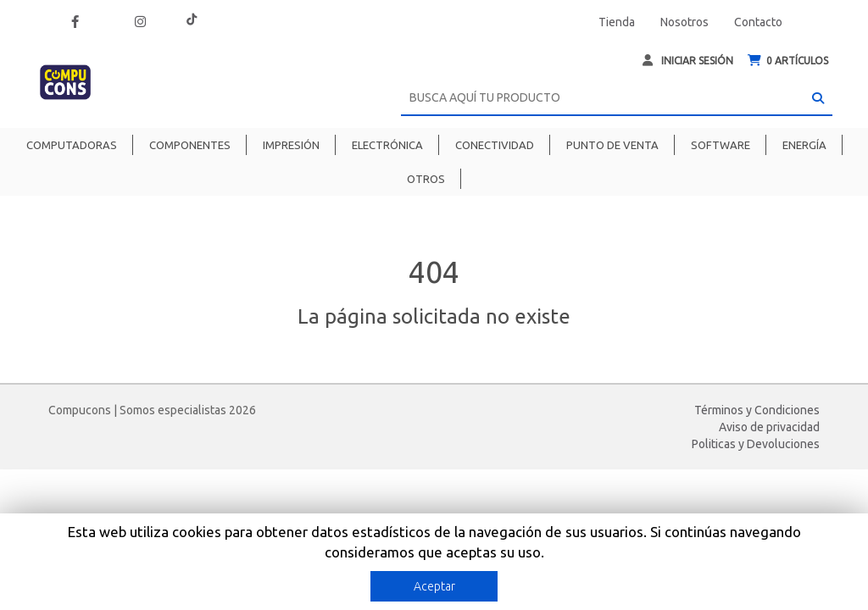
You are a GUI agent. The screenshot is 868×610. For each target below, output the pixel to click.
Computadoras (72, 145)
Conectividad (495, 145)
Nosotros (684, 22)
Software (721, 145)
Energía (804, 145)
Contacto (758, 22)
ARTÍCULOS (788, 61)
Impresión (291, 145)
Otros (426, 179)
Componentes (190, 145)
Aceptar (434, 586)
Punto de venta (612, 145)
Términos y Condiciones (757, 410)
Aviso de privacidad (769, 427)
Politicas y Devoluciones (756, 444)
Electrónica (387, 145)
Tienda (617, 22)
